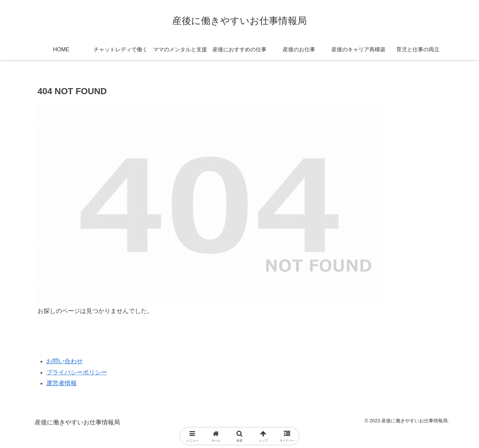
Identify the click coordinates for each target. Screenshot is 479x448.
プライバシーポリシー (77, 372)
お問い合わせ (65, 361)
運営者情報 (61, 383)
